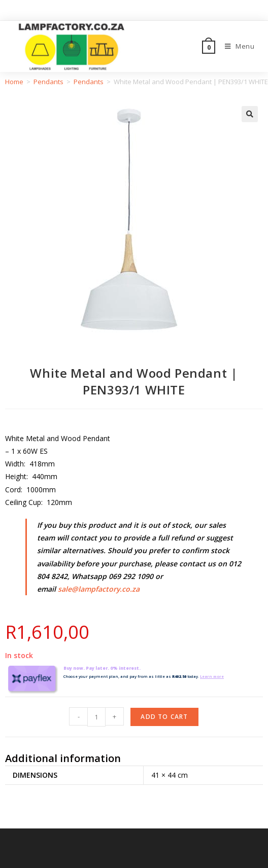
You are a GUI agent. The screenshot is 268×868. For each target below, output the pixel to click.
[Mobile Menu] (236, 46)
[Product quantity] (96, 717)
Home (14, 82)
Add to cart (164, 717)
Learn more (213, 676)
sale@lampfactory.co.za (99, 589)
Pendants (48, 82)
